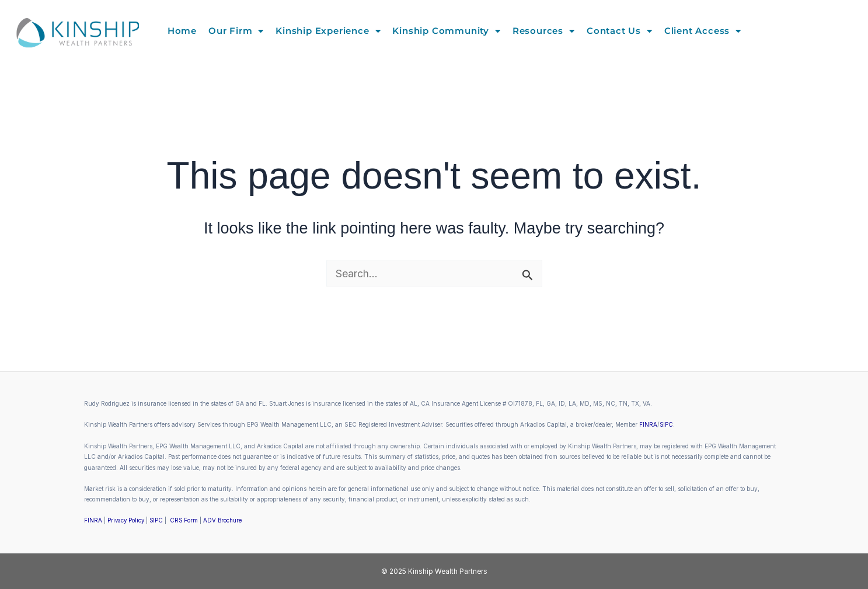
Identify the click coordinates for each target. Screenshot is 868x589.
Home (182, 31)
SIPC (667, 424)
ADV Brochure (227, 520)
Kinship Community (446, 31)
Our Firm (236, 31)
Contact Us (620, 31)
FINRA (648, 424)
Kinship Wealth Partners (448, 571)
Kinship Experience (328, 31)
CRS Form (187, 520)
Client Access (703, 31)
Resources (544, 31)
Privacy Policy (127, 520)
